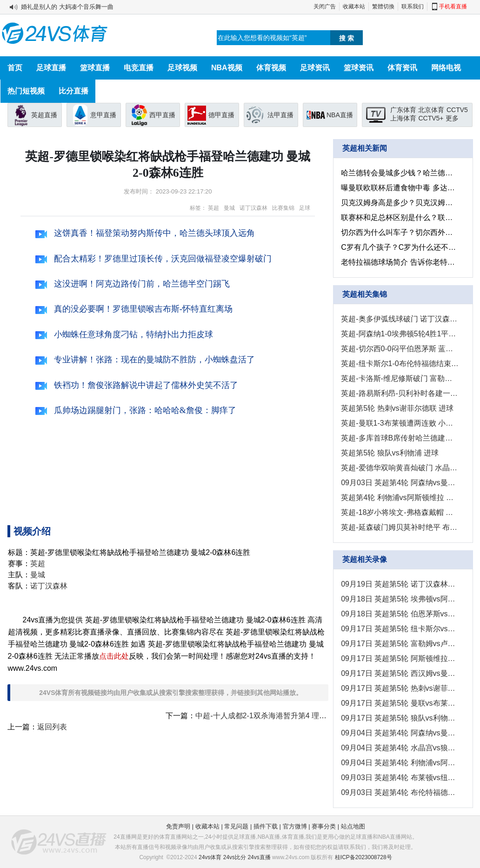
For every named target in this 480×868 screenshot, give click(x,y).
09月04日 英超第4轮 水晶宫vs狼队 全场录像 (400, 748)
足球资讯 (315, 68)
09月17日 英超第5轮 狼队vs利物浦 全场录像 (400, 718)
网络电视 (446, 68)
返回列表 (52, 727)
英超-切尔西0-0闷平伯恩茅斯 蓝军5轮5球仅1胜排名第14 (400, 349)
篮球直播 (95, 68)
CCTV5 (457, 110)
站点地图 (353, 826)
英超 (213, 208)
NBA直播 (340, 115)
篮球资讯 (359, 68)
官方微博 (295, 826)
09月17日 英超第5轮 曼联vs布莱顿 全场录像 (400, 703)
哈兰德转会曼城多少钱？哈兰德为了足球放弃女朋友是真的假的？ (400, 173)
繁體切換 (383, 7)
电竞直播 (139, 68)
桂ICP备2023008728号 (363, 857)
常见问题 (236, 826)
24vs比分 (235, 857)
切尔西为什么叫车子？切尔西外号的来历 (400, 232)
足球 (305, 208)
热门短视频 (26, 91)
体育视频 (271, 68)
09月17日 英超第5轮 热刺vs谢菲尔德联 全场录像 (400, 688)
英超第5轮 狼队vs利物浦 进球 (390, 453)
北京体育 (431, 110)
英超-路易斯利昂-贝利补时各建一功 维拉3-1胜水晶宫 (400, 393)
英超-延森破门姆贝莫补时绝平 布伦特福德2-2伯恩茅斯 (400, 527)
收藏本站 (354, 7)
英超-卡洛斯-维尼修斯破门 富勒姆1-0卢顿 (400, 378)
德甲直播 (221, 115)
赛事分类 (324, 826)
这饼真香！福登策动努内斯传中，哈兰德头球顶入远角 (145, 233)
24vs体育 (210, 857)
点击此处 (114, 656)
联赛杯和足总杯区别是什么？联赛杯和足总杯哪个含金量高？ (400, 217)
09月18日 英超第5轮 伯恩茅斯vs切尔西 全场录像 (400, 614)
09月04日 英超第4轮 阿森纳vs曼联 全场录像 (400, 733)
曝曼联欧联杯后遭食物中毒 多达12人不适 (400, 188)
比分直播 (73, 91)
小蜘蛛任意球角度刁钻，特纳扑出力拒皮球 (124, 334)
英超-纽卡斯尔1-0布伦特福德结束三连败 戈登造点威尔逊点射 (400, 364)
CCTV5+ (431, 118)
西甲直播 (162, 115)
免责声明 (178, 826)
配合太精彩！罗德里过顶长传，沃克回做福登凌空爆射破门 (153, 259)
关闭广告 (325, 7)
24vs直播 (259, 857)
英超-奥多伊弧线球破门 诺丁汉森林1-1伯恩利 (400, 319)
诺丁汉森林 (253, 208)
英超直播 (44, 115)
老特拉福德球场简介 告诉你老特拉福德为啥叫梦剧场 (400, 262)
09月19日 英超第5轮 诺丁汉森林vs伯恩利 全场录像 (400, 584)
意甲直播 (103, 115)
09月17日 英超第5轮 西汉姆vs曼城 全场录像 (400, 673)
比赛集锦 (283, 208)
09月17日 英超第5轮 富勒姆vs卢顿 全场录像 (400, 644)
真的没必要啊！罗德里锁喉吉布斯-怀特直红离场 (134, 309)
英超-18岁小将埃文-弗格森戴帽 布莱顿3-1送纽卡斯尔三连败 (400, 512)
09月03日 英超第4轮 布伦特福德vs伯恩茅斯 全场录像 (400, 792)
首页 (15, 68)
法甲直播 (280, 115)
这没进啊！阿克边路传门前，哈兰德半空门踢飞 (133, 284)
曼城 (229, 208)
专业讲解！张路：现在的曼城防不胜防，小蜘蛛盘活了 (145, 360)
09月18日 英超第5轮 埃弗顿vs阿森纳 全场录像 (400, 599)
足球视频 (182, 68)
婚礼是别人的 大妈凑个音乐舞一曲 (67, 7)
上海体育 (403, 118)
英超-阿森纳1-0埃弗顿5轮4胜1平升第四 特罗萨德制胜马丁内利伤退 (400, 334)
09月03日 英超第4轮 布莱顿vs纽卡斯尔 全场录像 (400, 778)
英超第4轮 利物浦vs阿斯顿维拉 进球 (400, 497)
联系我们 (413, 7)
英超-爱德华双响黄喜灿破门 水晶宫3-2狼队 (400, 468)
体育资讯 (402, 68)
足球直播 (51, 68)
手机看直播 (453, 7)
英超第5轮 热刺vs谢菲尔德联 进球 (397, 408)
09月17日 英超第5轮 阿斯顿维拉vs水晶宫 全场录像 (400, 658)
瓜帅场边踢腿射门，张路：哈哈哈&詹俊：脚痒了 (136, 410)
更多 (452, 118)
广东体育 (403, 110)
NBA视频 (227, 68)
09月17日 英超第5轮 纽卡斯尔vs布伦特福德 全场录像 (400, 629)
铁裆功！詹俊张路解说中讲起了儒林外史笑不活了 (137, 385)
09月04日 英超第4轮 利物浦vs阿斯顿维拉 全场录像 (400, 763)
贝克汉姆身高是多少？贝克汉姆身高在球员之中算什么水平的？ (400, 203)
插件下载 (266, 826)
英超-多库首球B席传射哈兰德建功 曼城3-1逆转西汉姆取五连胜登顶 (400, 438)
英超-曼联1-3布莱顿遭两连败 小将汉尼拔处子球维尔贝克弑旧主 (400, 423)
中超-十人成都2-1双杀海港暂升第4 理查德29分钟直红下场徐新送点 (306, 716)
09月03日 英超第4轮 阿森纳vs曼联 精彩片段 (400, 483)
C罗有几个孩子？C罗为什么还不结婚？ (400, 247)
